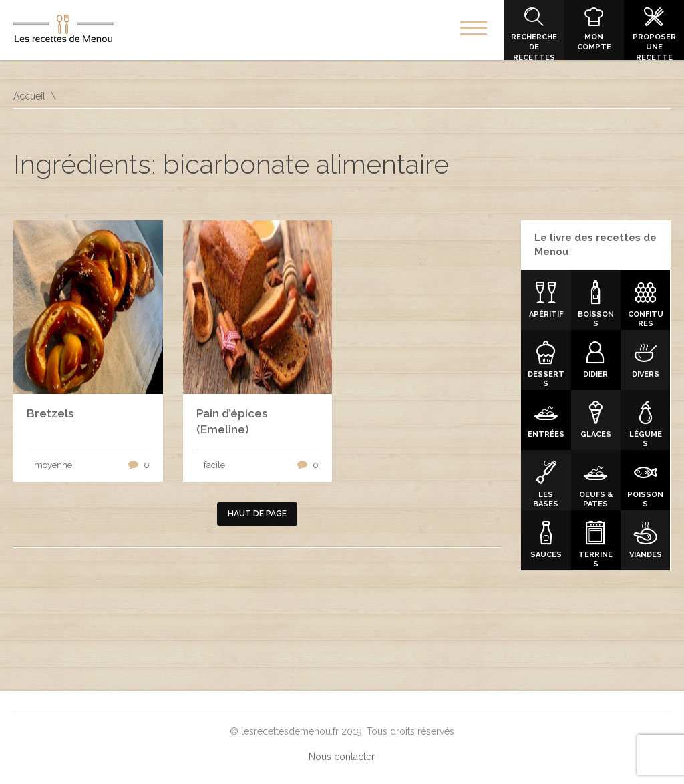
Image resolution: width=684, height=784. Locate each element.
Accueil (29, 96)
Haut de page (257, 514)
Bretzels (50, 413)
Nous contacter (342, 757)
